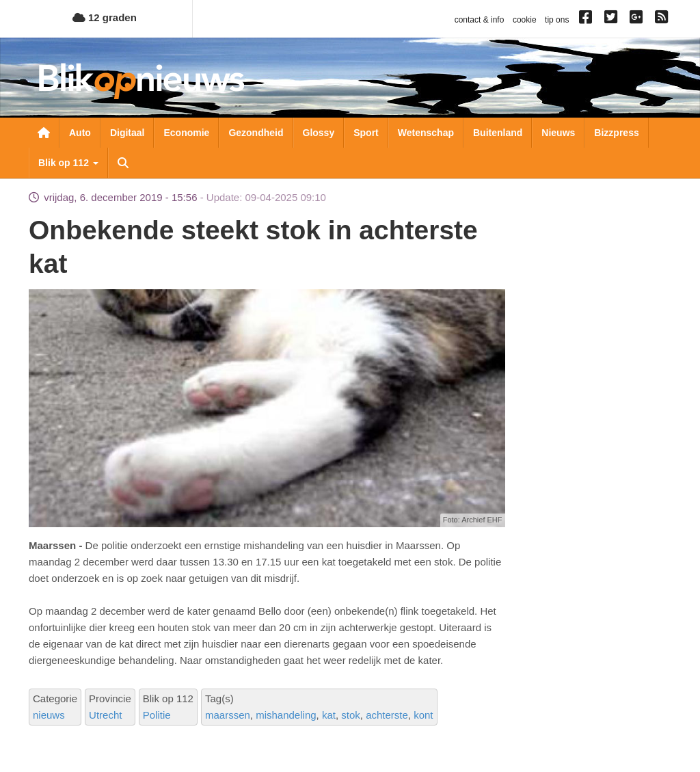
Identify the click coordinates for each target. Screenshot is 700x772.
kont (423, 715)
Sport (366, 133)
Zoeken (123, 163)
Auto (80, 133)
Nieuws (558, 133)
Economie (186, 133)
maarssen (228, 715)
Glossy (319, 133)
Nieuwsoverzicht (44, 133)
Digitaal (127, 133)
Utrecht (105, 715)
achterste (387, 715)
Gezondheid (256, 133)
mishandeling (286, 715)
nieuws (49, 715)
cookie (525, 20)
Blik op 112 (68, 163)
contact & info (480, 20)
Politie (157, 715)
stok (351, 715)
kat (329, 715)
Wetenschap (426, 133)
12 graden (105, 17)
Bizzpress (616, 133)
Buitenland (498, 133)
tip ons (557, 20)
